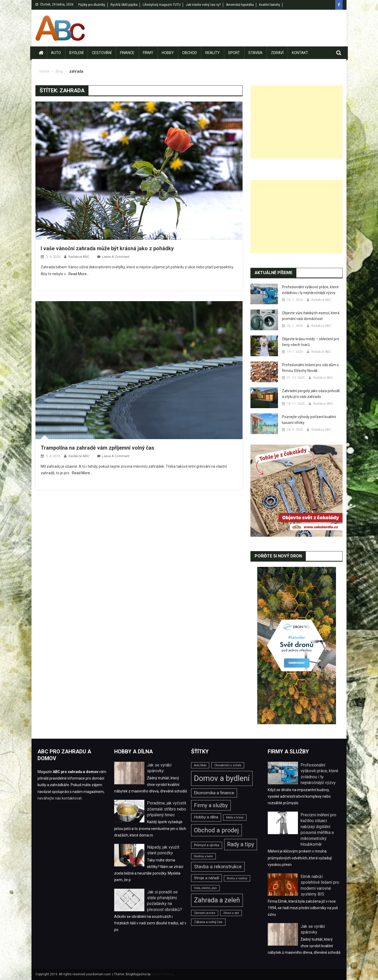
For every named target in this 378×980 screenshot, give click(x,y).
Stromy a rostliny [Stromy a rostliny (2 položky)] (237, 878)
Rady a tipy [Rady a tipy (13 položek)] (241, 844)
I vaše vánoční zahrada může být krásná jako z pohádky (107, 248)
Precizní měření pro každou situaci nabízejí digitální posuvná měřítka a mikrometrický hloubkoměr (318, 830)
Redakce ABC (79, 257)
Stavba (255, 53)
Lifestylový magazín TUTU (162, 5)
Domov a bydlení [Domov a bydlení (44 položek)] (222, 778)
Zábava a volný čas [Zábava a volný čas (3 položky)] (208, 922)
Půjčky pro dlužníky (92, 5)
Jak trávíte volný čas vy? (203, 5)
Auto (56, 53)
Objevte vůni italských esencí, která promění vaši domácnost (311, 316)
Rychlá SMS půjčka (124, 5)
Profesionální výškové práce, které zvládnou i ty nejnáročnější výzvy (310, 290)
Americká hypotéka (240, 5)
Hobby (168, 53)
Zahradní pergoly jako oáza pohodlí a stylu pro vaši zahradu (311, 394)
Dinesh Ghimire (163, 974)
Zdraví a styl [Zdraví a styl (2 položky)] (231, 913)
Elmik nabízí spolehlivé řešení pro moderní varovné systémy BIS (320, 885)
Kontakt (300, 53)
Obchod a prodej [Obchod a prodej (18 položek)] (216, 830)
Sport (234, 53)
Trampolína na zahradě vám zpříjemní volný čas (98, 448)
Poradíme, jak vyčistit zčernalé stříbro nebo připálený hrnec (167, 809)
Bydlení (76, 53)
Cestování (102, 53)
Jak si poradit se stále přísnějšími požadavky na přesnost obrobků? (164, 901)
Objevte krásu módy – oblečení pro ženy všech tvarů (311, 342)
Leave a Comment (116, 257)
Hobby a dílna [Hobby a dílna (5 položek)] (206, 817)
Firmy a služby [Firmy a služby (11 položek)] (211, 805)
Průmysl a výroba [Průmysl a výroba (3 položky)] (207, 845)
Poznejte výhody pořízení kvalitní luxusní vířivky (309, 420)
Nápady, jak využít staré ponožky (163, 850)
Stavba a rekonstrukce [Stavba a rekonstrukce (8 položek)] (218, 867)
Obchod (190, 53)
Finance (127, 53)
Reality (212, 53)
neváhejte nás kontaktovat (60, 798)
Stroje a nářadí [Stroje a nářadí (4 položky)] (206, 878)
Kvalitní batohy (270, 5)
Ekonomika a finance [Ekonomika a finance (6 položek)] (214, 793)
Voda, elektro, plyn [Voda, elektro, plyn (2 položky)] (205, 888)
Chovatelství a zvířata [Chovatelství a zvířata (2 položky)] (228, 765)
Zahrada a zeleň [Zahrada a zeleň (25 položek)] (217, 900)
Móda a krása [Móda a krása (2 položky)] (235, 817)
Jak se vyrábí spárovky (159, 768)
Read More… (79, 274)
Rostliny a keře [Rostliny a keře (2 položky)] (203, 856)
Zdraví (277, 53)
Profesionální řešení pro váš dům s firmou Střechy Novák (310, 368)
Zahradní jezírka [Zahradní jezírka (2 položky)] (205, 913)
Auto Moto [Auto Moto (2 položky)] (200, 765)
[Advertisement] (296, 122)
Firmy (148, 53)
